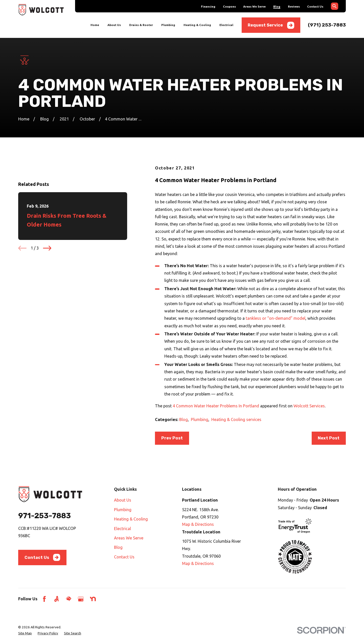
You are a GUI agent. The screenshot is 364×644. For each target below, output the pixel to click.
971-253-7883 (44, 516)
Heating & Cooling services (236, 419)
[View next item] (47, 305)
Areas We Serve (254, 6)
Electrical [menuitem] (226, 25)
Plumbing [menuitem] (168, 25)
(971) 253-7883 (327, 25)
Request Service (271, 25)
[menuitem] (25, 633)
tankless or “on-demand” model (276, 318)
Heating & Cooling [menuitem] (197, 25)
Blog (277, 6)
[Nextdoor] (93, 599)
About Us (123, 500)
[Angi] (56, 599)
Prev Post (172, 438)
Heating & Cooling (131, 519)
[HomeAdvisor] (69, 599)
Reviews (294, 6)
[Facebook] (44, 599)
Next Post (329, 438)
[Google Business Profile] (81, 599)
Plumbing (200, 419)
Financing (208, 6)
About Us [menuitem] (114, 25)
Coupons (229, 6)
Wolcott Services (309, 406)
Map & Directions (198, 524)
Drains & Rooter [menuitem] (141, 25)
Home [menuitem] (95, 25)
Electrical (122, 529)
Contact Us (315, 6)
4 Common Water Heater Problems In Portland (216, 406)
